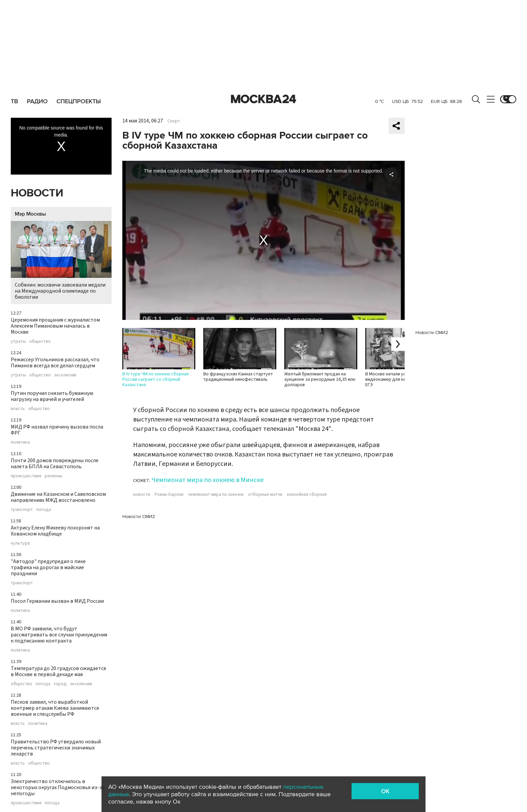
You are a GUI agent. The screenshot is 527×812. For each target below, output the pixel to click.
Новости (37, 193)
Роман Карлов (169, 494)
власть (18, 409)
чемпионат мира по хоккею (216, 494)
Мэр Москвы (30, 214)
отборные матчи (265, 494)
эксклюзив (65, 375)
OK (385, 791)
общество (40, 341)
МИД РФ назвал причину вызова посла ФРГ (57, 430)
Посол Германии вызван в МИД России (57, 601)
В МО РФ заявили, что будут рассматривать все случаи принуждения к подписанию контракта (59, 635)
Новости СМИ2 (139, 516)
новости (142, 494)
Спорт (174, 121)
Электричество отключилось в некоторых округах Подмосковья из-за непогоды (58, 787)
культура (20, 543)
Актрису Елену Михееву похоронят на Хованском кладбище (55, 531)
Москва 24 (263, 99)
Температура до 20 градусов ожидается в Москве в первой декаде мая (58, 671)
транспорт (22, 510)
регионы (53, 476)
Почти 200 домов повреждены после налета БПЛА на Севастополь (55, 464)
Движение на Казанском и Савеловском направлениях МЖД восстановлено (58, 497)
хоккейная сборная (307, 494)
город (60, 684)
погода (44, 510)
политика (20, 442)
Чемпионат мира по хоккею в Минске (208, 480)
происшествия (26, 476)
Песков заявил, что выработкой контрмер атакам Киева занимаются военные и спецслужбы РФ (55, 708)
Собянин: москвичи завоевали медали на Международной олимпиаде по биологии (61, 261)
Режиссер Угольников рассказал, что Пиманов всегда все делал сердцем (55, 363)
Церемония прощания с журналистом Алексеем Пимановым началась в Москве (55, 326)
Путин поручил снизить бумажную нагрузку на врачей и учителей (52, 396)
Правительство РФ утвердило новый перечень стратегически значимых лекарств (56, 748)
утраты (18, 341)
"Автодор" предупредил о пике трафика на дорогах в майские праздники (48, 567)
